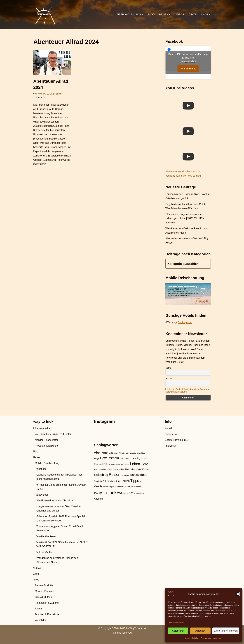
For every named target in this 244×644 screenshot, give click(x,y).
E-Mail (169, 379)
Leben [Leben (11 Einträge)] (135, 464)
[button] (238, 594)
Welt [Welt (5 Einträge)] (120, 493)
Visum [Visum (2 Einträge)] (105, 487)
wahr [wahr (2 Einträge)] (114, 487)
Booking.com (185, 322)
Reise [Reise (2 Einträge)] (147, 469)
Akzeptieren (178, 631)
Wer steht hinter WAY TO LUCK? (53, 434)
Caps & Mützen (43, 597)
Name (168, 368)
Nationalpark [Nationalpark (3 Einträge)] (131, 469)
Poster (38, 609)
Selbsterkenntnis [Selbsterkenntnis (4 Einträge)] (111, 481)
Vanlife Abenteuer (46, 536)
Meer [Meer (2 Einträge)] (110, 469)
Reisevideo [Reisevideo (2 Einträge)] (125, 475)
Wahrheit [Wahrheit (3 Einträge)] (129, 487)
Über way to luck (42, 428)
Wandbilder (41, 620)
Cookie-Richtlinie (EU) (177, 440)
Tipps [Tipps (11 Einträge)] (135, 481)
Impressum (217, 638)
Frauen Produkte (44, 585)
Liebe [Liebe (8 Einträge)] (145, 464)
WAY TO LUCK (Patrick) (49, 94)
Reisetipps (41, 469)
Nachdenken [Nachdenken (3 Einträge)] (119, 469)
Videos (179, 15)
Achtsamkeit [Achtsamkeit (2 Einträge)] (114, 453)
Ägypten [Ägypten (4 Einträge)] (98, 499)
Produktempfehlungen (47, 446)
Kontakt (169, 428)
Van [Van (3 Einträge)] (141, 481)
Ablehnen (200, 631)
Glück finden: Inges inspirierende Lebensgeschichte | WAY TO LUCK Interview (185, 218)
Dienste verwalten (177, 622)
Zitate (193, 15)
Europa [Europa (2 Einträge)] (144, 459)
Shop (36, 580)
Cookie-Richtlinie (192, 638)
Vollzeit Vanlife (44, 552)
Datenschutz (206, 638)
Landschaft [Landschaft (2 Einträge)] (125, 464)
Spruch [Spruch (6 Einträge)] (125, 481)
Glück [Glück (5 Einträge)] (107, 464)
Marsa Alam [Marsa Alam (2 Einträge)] (103, 469)
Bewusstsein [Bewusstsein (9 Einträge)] (110, 458)
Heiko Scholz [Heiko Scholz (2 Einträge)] (116, 464)
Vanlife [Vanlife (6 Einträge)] (98, 486)
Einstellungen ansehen (226, 631)
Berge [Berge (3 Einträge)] (97, 458)
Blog (151, 15)
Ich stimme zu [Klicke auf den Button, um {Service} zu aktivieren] (188, 69)
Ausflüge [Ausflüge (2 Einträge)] (142, 453)
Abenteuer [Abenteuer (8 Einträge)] (101, 452)
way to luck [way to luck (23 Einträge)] (105, 493)
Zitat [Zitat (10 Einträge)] (130, 493)
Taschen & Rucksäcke (47, 614)
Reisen (37, 457)
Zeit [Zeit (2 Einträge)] (124, 494)
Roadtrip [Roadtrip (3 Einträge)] (98, 481)
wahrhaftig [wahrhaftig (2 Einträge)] (121, 487)
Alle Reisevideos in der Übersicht (55, 501)
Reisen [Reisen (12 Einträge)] (115, 475)
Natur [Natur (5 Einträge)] (141, 469)
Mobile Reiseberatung (47, 463)
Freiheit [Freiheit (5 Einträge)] (98, 464)
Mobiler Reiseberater (46, 440)
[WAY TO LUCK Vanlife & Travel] (45, 14)
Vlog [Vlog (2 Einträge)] (110, 487)
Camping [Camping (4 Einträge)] (136, 458)
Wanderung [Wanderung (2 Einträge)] (138, 487)
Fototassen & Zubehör (47, 603)
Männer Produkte (44, 591)
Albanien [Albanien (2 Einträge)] (122, 453)
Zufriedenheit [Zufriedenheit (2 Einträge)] (139, 494)
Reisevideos (42, 495)
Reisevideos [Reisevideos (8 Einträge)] (139, 475)
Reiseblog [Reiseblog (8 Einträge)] (101, 475)
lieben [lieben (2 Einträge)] (96, 469)
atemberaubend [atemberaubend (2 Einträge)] (132, 453)
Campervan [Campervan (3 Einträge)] (125, 458)
